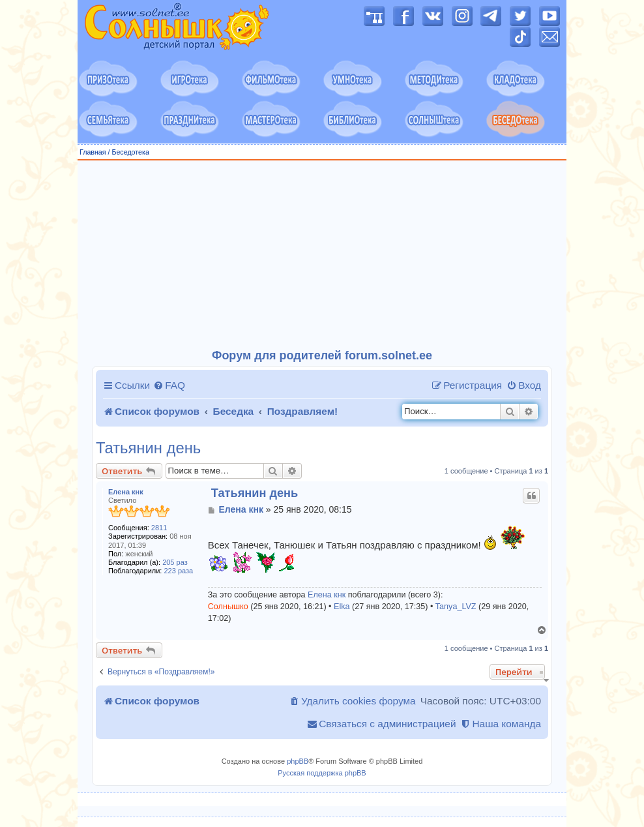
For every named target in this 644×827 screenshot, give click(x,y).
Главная (93, 152)
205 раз (175, 562)
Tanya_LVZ (456, 607)
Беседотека (130, 152)
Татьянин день (148, 448)
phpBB (298, 761)
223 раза (179, 571)
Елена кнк (126, 492)
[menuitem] (169, 385)
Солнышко (228, 607)
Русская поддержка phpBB (322, 773)
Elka (342, 607)
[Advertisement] (322, 255)
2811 (159, 528)
